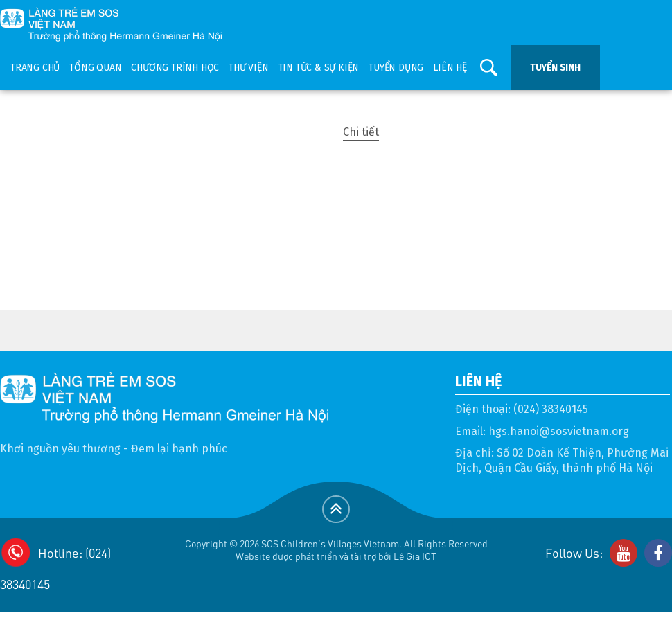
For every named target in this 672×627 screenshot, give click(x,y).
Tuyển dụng (396, 68)
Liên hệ (450, 68)
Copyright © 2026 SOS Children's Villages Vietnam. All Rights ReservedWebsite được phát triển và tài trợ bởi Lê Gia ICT (336, 550)
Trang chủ (35, 68)
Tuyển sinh (555, 68)
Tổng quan (95, 68)
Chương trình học (175, 68)
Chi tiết (361, 132)
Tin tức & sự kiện (319, 68)
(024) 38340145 (551, 409)
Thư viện (248, 68)
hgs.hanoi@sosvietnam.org (559, 431)
